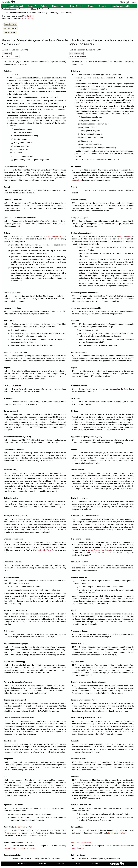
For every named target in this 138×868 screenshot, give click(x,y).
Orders (91, 6)
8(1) (6, 414)
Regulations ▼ (59, 6)
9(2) (6, 473)
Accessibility (23, 863)
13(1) (7, 762)
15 (6, 830)
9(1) (6, 453)
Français (133, 2)
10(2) (7, 634)
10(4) (7, 665)
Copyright (60, 863)
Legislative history (11, 24)
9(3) (6, 501)
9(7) (6, 581)
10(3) (7, 647)
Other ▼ (103, 6)
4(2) (6, 296)
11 (6, 721)
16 (6, 846)
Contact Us (95, 863)
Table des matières (79, 56)
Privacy (77, 863)
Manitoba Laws (15, 6)
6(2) (6, 389)
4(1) (6, 236)
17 (6, 859)
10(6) (7, 703)
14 (6, 808)
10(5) (7, 685)
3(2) (6, 203)
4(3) (6, 311)
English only (7, 53)
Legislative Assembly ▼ (122, 6)
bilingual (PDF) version (63, 13)
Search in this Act (10, 32)
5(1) (6, 324)
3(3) (6, 221)
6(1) (6, 371)
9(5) (6, 542)
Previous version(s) (11, 28)
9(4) (6, 519)
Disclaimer (42, 863)
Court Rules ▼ (77, 6)
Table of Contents (11, 56)
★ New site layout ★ (10, 9)
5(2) (6, 356)
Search (32, 6)
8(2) (6, 440)
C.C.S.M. (34, 9)
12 (6, 744)
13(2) (7, 780)
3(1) (6, 190)
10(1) (7, 614)
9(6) (6, 565)
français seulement (77, 53)
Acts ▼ (44, 6)
